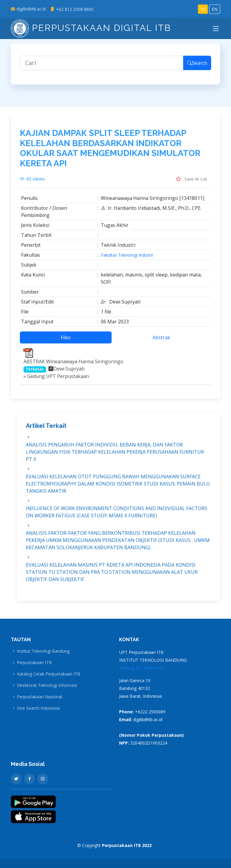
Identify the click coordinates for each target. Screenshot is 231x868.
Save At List (192, 183)
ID (203, 9)
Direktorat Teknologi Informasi (47, 685)
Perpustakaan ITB (34, 663)
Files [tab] (66, 341)
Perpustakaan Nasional (39, 697)
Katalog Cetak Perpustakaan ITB (49, 674)
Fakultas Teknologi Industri (127, 259)
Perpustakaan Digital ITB (91, 28)
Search (197, 67)
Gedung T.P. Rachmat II (142, 668)
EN (215, 9)
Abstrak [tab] (161, 341)
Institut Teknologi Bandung (43, 651)
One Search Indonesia (38, 708)
